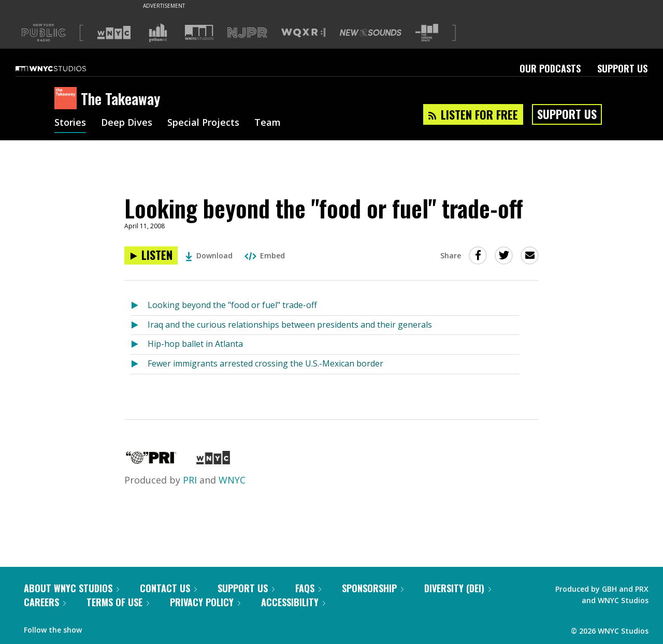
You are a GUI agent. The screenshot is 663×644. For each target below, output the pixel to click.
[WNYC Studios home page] (64, 68)
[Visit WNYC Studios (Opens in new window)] (199, 32)
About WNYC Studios (71, 588)
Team (268, 123)
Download (209, 255)
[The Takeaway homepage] (68, 99)
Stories (70, 123)
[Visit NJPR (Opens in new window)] (247, 33)
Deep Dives (127, 123)
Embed (265, 255)
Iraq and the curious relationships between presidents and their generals (290, 325)
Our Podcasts (550, 68)
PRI (190, 480)
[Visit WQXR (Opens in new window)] (303, 33)
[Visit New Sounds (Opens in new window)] (371, 33)
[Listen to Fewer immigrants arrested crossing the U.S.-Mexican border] (139, 364)
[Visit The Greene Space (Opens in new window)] (427, 33)
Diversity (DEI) (458, 588)
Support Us (622, 68)
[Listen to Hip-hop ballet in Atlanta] (139, 345)
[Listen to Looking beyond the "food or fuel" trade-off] (151, 255)
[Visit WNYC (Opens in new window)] (114, 33)
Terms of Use (118, 602)
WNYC (232, 480)
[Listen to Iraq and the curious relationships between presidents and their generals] (139, 325)
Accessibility (293, 602)
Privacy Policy (205, 602)
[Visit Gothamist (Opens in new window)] (158, 33)
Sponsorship (373, 588)
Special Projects (203, 123)
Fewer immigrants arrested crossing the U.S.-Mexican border (265, 363)
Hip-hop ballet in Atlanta (195, 344)
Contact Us (168, 588)
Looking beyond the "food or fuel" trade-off (232, 305)
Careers (45, 602)
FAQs (308, 588)
